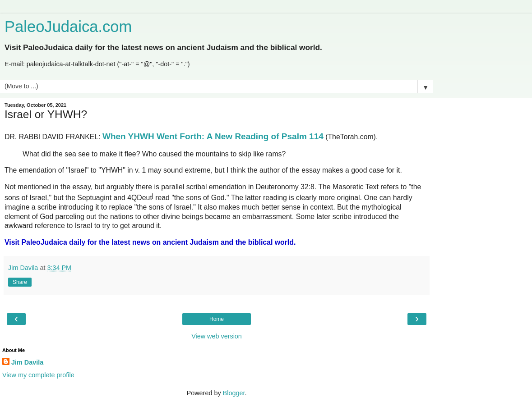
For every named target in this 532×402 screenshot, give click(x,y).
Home (217, 319)
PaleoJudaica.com (68, 27)
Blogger (234, 393)
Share (20, 282)
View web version (217, 336)
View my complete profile (38, 375)
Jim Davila (27, 362)
